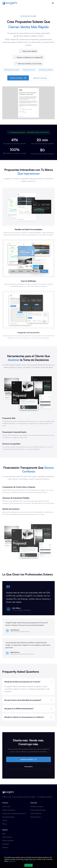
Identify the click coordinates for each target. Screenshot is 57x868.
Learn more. (12, 861)
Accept (28, 865)
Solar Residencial (36, 813)
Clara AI (5, 820)
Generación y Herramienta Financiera (14, 813)
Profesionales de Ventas (38, 810)
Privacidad (6, 844)
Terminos (5, 847)
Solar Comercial (35, 817)
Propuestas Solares (8, 817)
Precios (5, 824)
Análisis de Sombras (9, 810)
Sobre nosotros (7, 837)
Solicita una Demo (18, 78)
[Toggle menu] (53, 3)
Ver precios (29, 766)
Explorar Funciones (40, 78)
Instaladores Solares (37, 806)
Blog (4, 834)
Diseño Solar (6, 806)
